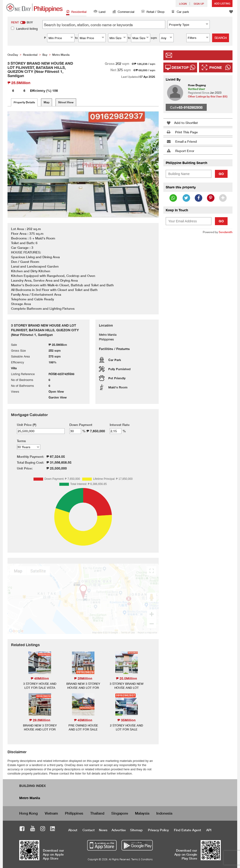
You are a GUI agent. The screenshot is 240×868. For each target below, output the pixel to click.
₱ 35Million (126, 720)
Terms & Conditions (142, 859)
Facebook (22, 829)
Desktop (180, 67)
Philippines (74, 813)
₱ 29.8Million (40, 720)
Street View (66, 102)
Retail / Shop (153, 12)
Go (221, 174)
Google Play (137, 842)
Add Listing (222, 3)
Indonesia (164, 813)
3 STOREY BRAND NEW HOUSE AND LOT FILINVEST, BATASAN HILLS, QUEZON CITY (127, 690)
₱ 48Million (40, 678)
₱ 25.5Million (126, 678)
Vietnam (51, 813)
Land (99, 12)
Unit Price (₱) (27, 425)
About (73, 830)
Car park (180, 12)
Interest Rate (120, 425)
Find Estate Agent (187, 830)
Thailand (97, 813)
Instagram (43, 829)
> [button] (149, 164)
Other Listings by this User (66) (208, 96)
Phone (216, 67)
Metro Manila (30, 798)
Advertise (119, 830)
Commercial (123, 12)
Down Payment (81, 425)
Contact (89, 830)
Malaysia (142, 813)
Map (47, 102)
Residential (76, 12)
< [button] (17, 164)
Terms (21, 441)
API (209, 830)
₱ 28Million (83, 678)
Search (221, 38)
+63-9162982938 (189, 107)
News (103, 830)
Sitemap (136, 830)
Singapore (120, 813)
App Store (102, 842)
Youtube (33, 829)
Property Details (24, 102)
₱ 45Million (83, 720)
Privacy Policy (158, 830)
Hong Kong (28, 813)
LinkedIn (53, 829)
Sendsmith (226, 232)
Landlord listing (27, 29)
